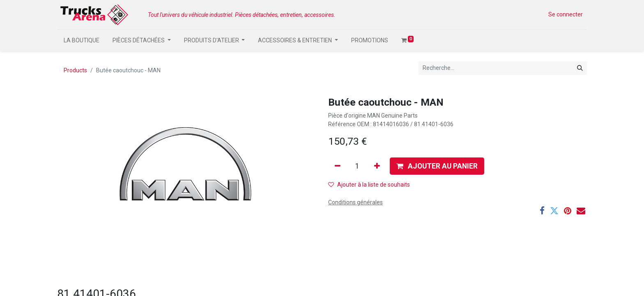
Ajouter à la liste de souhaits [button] (369, 185)
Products (75, 70)
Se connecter (566, 14)
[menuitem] (82, 40)
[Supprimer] (338, 166)
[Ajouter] (377, 166)
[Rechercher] (580, 68)
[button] (437, 166)
